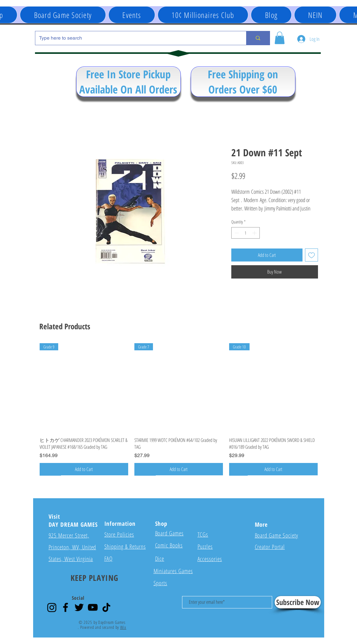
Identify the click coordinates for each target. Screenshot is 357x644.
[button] (132, 15)
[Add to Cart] (84, 469)
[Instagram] (52, 607)
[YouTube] (93, 607)
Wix (123, 627)
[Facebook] (65, 607)
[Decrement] (236, 233)
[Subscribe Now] (298, 602)
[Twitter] (79, 607)
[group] (179, 409)
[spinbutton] (246, 233)
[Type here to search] (136, 38)
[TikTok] (106, 607)
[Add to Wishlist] (311, 255)
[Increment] (255, 233)
